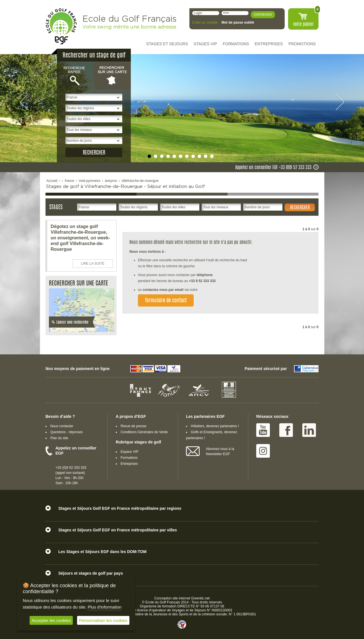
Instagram (263, 451)
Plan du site (59, 438)
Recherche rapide (75, 75)
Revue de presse (134, 426)
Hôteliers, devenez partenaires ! (215, 426)
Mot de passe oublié (238, 22)
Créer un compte (205, 22)
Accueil (52, 181)
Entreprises (129, 464)
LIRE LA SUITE (93, 264)
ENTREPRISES (269, 44)
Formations (129, 458)
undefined (149, 156)
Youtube (263, 430)
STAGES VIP (205, 44)
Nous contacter (62, 426)
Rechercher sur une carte (112, 75)
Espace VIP (130, 452)
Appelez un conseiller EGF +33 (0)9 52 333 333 (273, 168)
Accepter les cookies (51, 620)
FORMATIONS (236, 44)
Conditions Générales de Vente (144, 432)
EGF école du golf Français (61, 26)
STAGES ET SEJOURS (167, 44)
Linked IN (309, 430)
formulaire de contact (166, 301)
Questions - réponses (67, 432)
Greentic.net (200, 598)
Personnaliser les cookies (103, 620)
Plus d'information (105, 607)
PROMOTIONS (302, 44)
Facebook (286, 430)
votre (303, 24)
